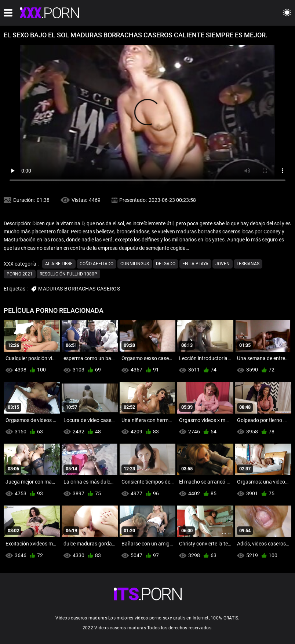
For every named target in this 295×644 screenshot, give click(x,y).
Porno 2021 (20, 274)
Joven (223, 264)
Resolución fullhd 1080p (68, 274)
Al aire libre (59, 264)
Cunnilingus (135, 264)
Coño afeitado (96, 264)
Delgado (166, 264)
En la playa (195, 264)
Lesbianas (248, 264)
